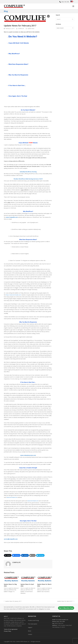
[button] (73, 6)
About (6, 616)
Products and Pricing (33, 620)
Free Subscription (33, 624)
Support (30, 627)
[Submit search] (73, 19)
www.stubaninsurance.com (28, 455)
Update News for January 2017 (13, 601)
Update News (31, 29)
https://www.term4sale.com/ (14, 295)
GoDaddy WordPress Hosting (28, 172)
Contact (30, 634)
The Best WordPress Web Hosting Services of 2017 (28, 179)
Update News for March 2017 (66, 601)
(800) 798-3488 (65, 2)
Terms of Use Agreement (11, 629)
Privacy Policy (7, 631)
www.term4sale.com (12, 497)
